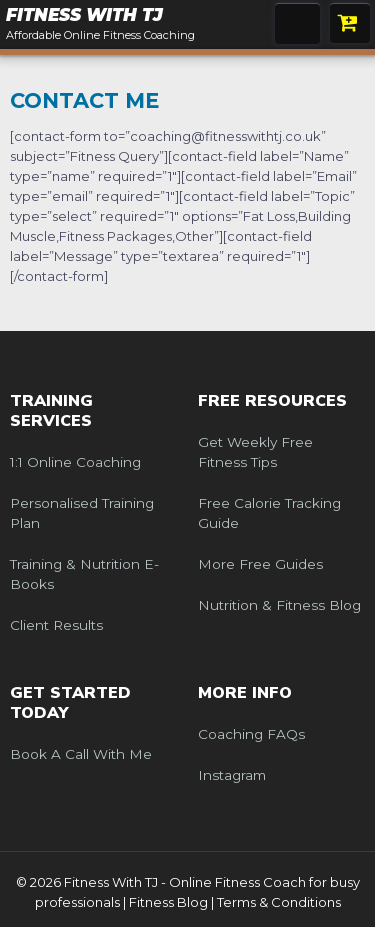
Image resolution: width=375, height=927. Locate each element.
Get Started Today (70, 703)
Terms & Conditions (279, 902)
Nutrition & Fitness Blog (279, 605)
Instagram (232, 775)
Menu (297, 23)
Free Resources (272, 401)
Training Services (51, 411)
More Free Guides (260, 564)
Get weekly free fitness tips (255, 452)
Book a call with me (81, 754)
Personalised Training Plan (82, 513)
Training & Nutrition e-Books (84, 574)
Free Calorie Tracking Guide (269, 513)
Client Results (56, 625)
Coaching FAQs (251, 734)
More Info (245, 693)
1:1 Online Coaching (75, 462)
